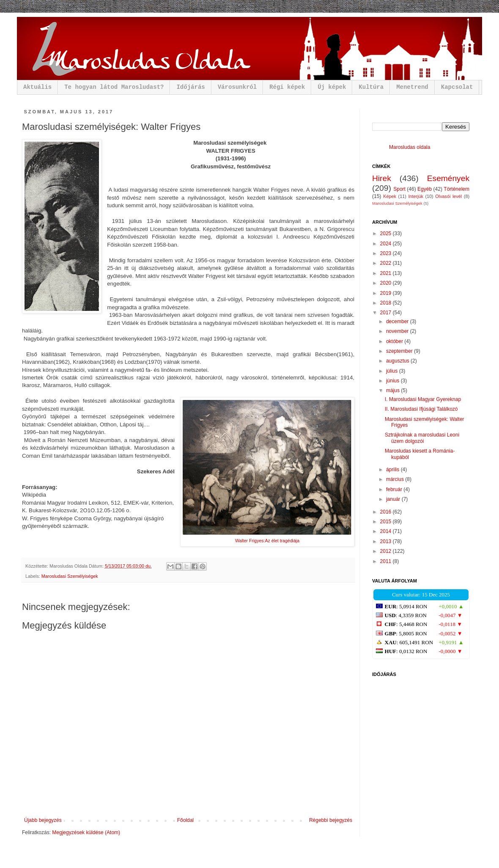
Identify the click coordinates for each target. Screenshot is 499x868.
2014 (387, 531)
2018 (387, 303)
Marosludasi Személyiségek (70, 576)
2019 (387, 293)
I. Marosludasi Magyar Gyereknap (423, 399)
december (398, 321)
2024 (387, 244)
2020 (387, 283)
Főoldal (185, 820)
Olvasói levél (448, 196)
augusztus (398, 361)
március (396, 479)
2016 (387, 512)
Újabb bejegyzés (43, 820)
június (393, 381)
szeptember (400, 351)
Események (448, 178)
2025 (387, 233)
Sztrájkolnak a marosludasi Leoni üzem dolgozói (422, 438)
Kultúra (371, 87)
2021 (387, 273)
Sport (399, 189)
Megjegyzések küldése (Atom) (86, 832)
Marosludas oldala (410, 147)
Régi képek (287, 87)
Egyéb (425, 189)
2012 (387, 551)
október (395, 341)
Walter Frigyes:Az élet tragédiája (267, 541)
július (393, 371)
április (393, 470)
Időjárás (191, 87)
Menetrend (412, 87)
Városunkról (237, 87)
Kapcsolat (457, 87)
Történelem (457, 189)
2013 (387, 541)
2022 (387, 263)
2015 (387, 522)
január (394, 499)
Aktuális (37, 87)
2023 (387, 253)
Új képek (332, 87)
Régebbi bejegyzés (331, 820)
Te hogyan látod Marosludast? (114, 87)
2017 (387, 313)
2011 (387, 561)
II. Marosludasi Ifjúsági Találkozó (421, 409)
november (398, 331)
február (395, 489)
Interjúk (415, 196)
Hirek (382, 178)
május (393, 390)
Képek (390, 196)
